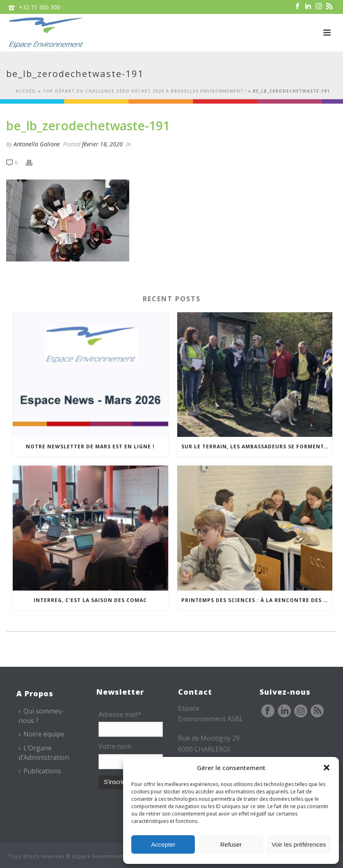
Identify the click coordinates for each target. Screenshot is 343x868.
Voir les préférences (299, 844)
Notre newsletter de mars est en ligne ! (90, 446)
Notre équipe (41, 734)
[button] (327, 768)
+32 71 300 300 (40, 7)
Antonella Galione (37, 144)
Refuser (231, 844)
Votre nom (115, 746)
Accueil (26, 91)
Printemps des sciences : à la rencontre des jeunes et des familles (257, 600)
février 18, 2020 (102, 144)
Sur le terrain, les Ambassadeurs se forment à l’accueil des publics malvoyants (257, 446)
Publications (40, 771)
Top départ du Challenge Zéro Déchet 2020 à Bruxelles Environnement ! (145, 91)
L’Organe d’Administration (44, 753)
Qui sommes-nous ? (41, 716)
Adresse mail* (120, 714)
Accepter (163, 844)
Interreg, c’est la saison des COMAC (90, 600)
